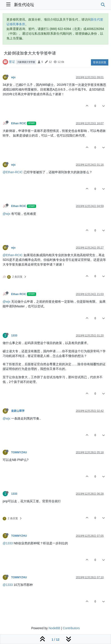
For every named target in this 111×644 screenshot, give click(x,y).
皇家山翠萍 (18, 411)
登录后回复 (100, 62)
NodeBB (54, 628)
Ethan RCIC (19, 123)
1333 (14, 336)
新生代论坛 (24, 5)
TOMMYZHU (19, 452)
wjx (13, 77)
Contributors (71, 628)
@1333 (8, 543)
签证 (12, 62)
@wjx (6, 214)
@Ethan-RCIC (13, 172)
